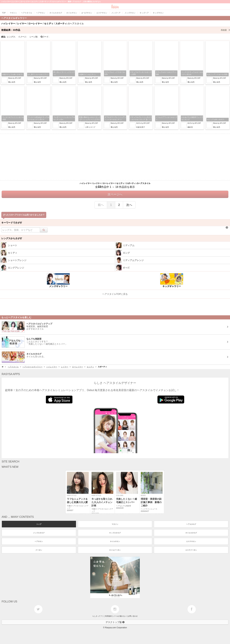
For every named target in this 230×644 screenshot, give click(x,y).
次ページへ (115, 194)
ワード (45, 37)
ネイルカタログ (191, 533)
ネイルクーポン (115, 550)
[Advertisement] (115, 157)
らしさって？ (97, 616)
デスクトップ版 (115, 622)
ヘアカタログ (191, 524)
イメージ (23, 37)
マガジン (115, 524)
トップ (39, 524)
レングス (12, 37)
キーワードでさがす (12, 223)
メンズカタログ (39, 533)
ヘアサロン (39, 541)
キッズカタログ (115, 533)
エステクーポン (191, 550)
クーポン (39, 550)
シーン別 (34, 37)
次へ (129, 205)
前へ (101, 205)
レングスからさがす (12, 238)
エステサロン (191, 541)
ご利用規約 (108, 616)
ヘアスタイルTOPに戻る (115, 294)
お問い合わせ (133, 616)
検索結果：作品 (116, 30)
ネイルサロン (115, 541)
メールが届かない (120, 616)
